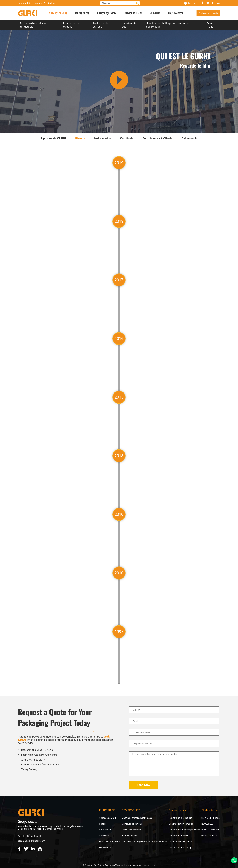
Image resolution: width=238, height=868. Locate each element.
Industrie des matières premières (184, 830)
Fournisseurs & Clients (110, 842)
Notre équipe (105, 830)
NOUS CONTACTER (176, 13)
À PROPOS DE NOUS (58, 13)
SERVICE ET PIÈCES (133, 13)
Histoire (103, 824)
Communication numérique (182, 824)
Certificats (104, 836)
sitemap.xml (149, 865)
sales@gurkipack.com (33, 841)
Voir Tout (210, 25)
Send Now (143, 785)
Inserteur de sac (129, 25)
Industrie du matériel (179, 836)
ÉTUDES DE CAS (82, 13)
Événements (105, 848)
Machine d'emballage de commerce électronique (167, 25)
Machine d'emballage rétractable (33, 25)
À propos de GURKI (108, 818)
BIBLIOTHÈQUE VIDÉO (107, 13)
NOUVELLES (155, 13)
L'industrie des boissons (180, 842)
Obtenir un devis (208, 13)
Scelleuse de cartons (100, 25)
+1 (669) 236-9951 (31, 836)
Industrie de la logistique (180, 818)
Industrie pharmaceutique (181, 848)
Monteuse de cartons (71, 25)
